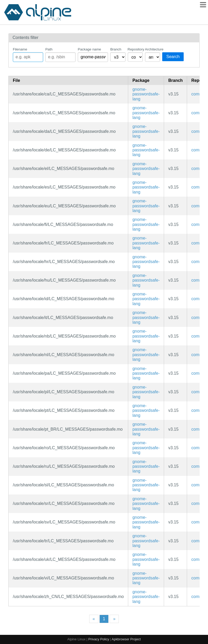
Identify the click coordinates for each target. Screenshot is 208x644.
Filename (20, 49)
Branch (116, 49)
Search (173, 57)
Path (49, 49)
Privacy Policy (99, 639)
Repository (135, 49)
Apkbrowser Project (126, 639)
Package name (89, 49)
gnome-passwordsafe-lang (146, 94)
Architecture (153, 49)
